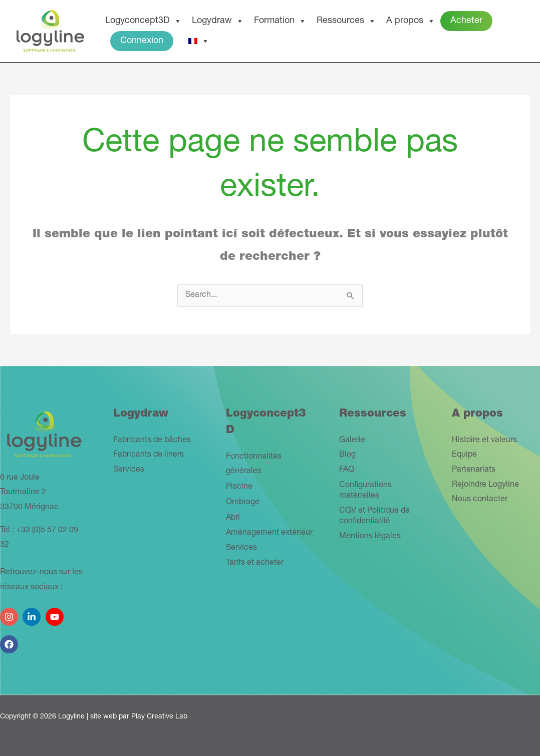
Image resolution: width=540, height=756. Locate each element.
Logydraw (218, 21)
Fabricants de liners (149, 455)
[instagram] (10, 613)
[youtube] (56, 613)
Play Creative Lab (159, 717)
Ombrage (243, 503)
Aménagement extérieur (269, 533)
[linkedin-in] (33, 613)
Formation (280, 21)
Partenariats (474, 470)
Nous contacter (480, 500)
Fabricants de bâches (152, 441)
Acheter (466, 21)
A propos (411, 21)
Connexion (142, 41)
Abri (233, 518)
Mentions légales (370, 537)
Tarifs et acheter (255, 563)
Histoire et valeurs (484, 441)
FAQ (347, 470)
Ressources (346, 21)
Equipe (464, 455)
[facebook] (10, 641)
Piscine (239, 487)
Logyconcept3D (144, 21)
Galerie (352, 441)
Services (129, 470)
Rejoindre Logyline (485, 485)
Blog (347, 455)
